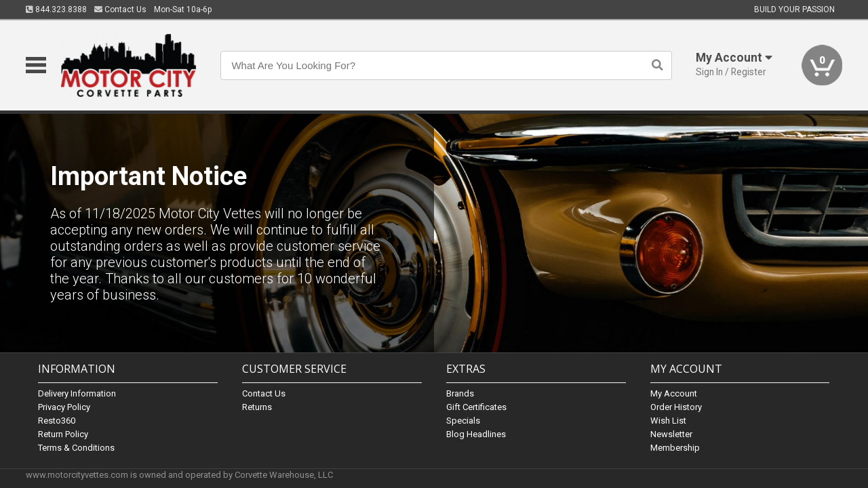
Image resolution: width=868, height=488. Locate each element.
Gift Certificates (476, 407)
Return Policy (63, 434)
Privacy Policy (64, 407)
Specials (463, 421)
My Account (674, 393)
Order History (676, 407)
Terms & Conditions (76, 448)
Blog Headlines (476, 434)
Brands (460, 393)
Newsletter (671, 434)
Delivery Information (77, 393)
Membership (675, 448)
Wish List (668, 421)
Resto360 (57, 421)
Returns (257, 407)
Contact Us (120, 9)
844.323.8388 (56, 9)
